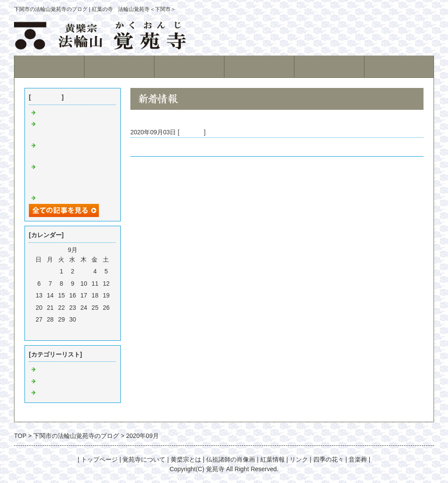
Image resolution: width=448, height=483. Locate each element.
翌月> (88, 331)
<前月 (57, 331)
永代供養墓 (329, 66)
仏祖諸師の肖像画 (231, 459)
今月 (73, 331)
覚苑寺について (119, 66)
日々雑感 (192, 132)
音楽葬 (358, 459)
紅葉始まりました (62, 113)
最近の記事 (46, 97)
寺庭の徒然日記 (59, 381)
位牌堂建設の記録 (62, 393)
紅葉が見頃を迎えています (74, 198)
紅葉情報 (399, 66)
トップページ (49, 66)
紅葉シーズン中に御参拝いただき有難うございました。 (74, 177)
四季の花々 (329, 459)
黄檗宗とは (189, 66)
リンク (299, 459)
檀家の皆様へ (149, 147)
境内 (259, 66)
